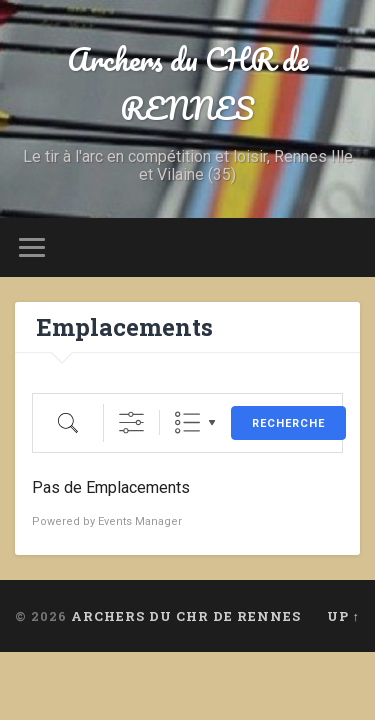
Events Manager (140, 521)
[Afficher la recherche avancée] (131, 422)
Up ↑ (343, 616)
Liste (187, 422)
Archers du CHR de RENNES (187, 84)
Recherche (288, 423)
